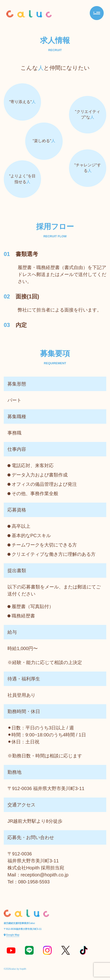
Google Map (13, 935)
